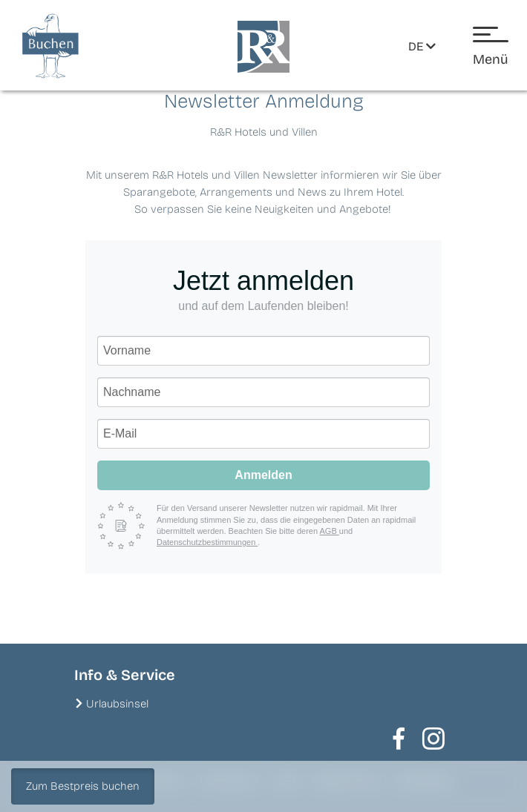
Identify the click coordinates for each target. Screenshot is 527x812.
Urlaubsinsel (117, 704)
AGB (330, 531)
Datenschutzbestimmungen (207, 542)
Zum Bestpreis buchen (83, 786)
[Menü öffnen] (491, 47)
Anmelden (263, 475)
